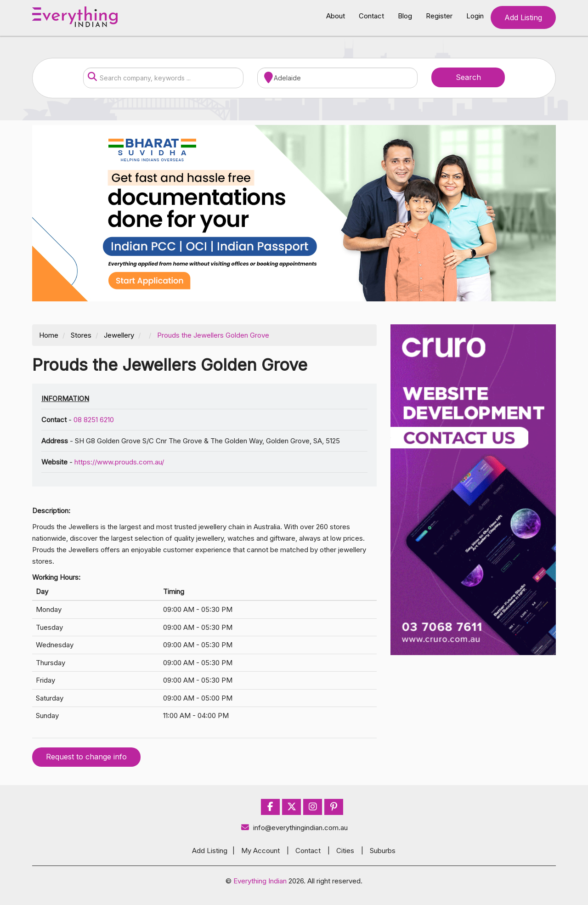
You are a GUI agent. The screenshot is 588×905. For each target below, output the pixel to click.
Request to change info (86, 757)
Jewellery (119, 335)
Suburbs (383, 851)
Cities (345, 851)
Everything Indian (260, 881)
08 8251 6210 (94, 420)
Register (439, 16)
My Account (260, 851)
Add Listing (523, 17)
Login (475, 16)
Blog (405, 16)
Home (49, 335)
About (336, 16)
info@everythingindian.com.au (294, 828)
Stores (81, 335)
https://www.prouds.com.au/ (119, 462)
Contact (371, 16)
